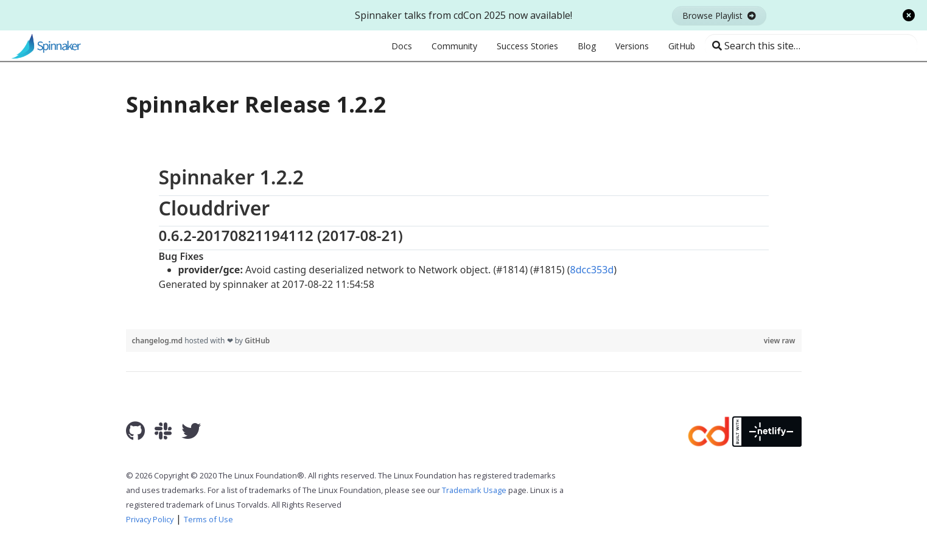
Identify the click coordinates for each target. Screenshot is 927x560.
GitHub (257, 341)
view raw (780, 341)
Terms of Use (208, 519)
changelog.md (159, 341)
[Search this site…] (811, 46)
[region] (464, 228)
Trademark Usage (474, 490)
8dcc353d (592, 270)
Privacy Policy (150, 519)
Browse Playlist (719, 16)
